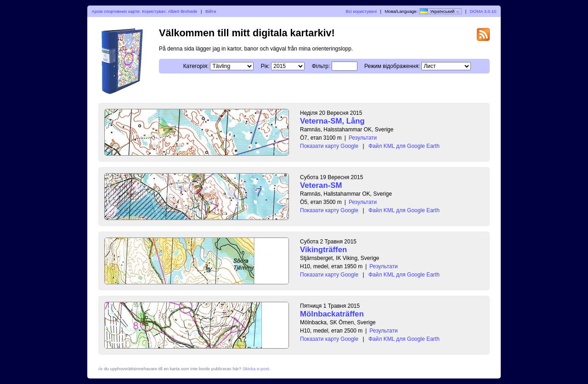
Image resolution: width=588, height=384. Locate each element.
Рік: (265, 66)
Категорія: (196, 66)
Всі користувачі (361, 11)
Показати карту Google (329, 146)
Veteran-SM (321, 185)
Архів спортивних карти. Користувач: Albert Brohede (145, 11)
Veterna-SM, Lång (332, 121)
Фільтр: (321, 66)
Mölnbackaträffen (332, 314)
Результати (363, 138)
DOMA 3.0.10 (483, 11)
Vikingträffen (323, 250)
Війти (211, 11)
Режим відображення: (392, 66)
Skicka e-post (256, 369)
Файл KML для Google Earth (404, 146)
